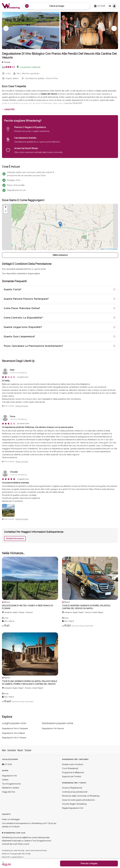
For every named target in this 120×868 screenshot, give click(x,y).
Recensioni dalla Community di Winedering (81, 796)
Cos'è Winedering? (70, 769)
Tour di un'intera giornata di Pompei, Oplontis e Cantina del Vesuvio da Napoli (86, 607)
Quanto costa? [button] (13, 289)
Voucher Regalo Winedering (74, 804)
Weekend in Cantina (10, 788)
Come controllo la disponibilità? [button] (23, 318)
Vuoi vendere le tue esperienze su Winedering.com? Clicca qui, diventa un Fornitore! (29, 825)
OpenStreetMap (112, 249)
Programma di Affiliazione (73, 772)
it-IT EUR (7, 764)
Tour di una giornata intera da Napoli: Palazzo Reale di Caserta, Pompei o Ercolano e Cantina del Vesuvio (29, 683)
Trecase (28, 750)
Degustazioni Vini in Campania (15, 729)
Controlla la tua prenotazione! (75, 792)
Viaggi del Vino (9, 792)
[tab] (60, 289)
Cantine (5, 780)
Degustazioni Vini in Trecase (14, 738)
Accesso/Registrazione (72, 788)
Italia (4, 750)
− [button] (6, 211)
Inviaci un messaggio (11, 819)
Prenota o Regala (89, 863)
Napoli (20, 750)
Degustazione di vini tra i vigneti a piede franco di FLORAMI (27, 607)
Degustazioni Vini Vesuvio (53, 729)
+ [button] (6, 207)
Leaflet (102, 249)
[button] (6, 28)
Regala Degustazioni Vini (73, 808)
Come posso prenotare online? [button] (22, 308)
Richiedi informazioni (15, 539)
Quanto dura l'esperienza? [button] (19, 337)
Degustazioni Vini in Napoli (13, 733)
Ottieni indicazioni (60, 255)
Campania (12, 750)
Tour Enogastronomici (11, 784)
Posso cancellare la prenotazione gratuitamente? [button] (33, 346)
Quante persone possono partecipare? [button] (26, 299)
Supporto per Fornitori (72, 777)
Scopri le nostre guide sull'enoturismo (78, 800)
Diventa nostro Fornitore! (73, 764)
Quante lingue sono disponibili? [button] (23, 327)
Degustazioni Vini (9, 776)
